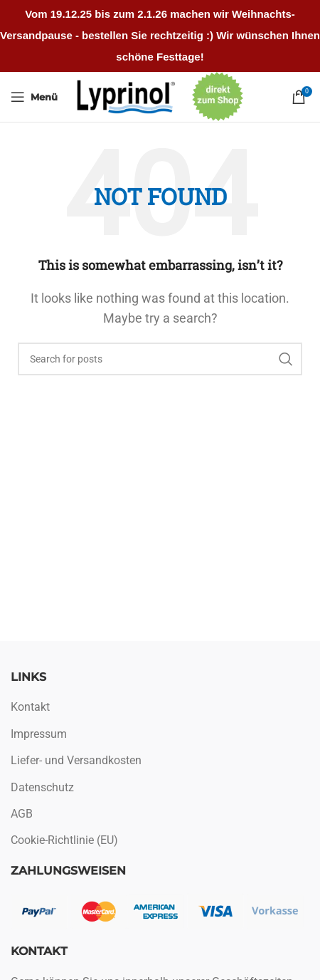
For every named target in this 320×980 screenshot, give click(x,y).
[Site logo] (127, 96)
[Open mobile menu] (34, 97)
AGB (22, 814)
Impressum (39, 734)
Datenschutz (42, 787)
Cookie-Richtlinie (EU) (64, 840)
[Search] (160, 359)
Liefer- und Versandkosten (76, 760)
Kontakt (30, 707)
